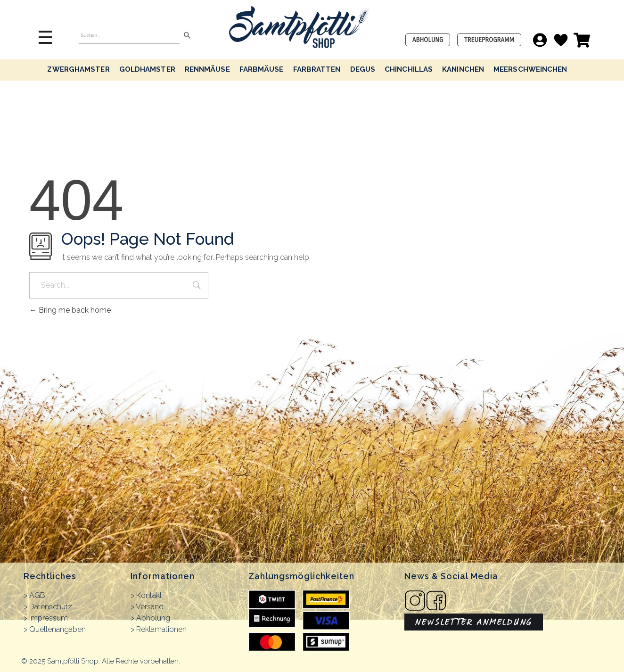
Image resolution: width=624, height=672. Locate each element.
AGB (37, 595)
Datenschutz (51, 607)
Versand (150, 607)
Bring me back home (70, 310)
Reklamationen (161, 629)
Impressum (49, 618)
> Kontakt (146, 595)
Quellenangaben (57, 629)
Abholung (153, 618)
